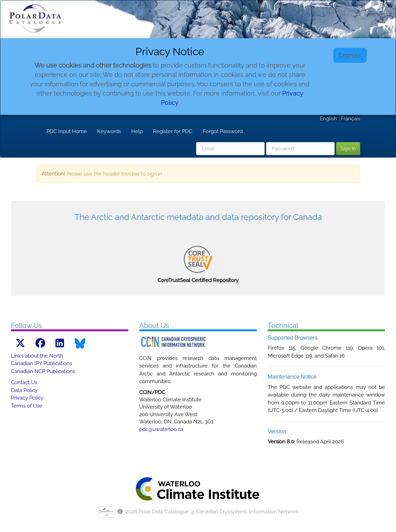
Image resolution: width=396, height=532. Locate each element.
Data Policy (24, 390)
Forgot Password (223, 131)
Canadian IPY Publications (42, 363)
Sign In (348, 149)
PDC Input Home (67, 131)
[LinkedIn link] (60, 343)
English (329, 119)
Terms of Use (27, 406)
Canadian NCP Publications (43, 371)
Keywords (109, 131)
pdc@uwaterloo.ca (161, 429)
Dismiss (350, 55)
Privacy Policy (27, 398)
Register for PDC (173, 131)
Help (137, 131)
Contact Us (24, 382)
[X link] (20, 343)
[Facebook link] (40, 343)
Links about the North (37, 356)
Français (351, 119)
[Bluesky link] (80, 343)
